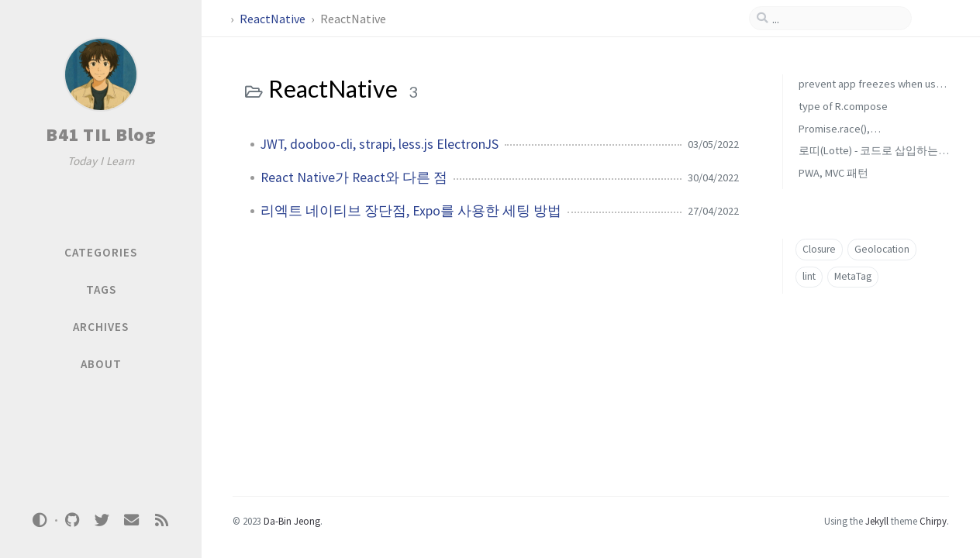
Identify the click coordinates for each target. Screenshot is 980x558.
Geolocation (882, 249)
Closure (819, 249)
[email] (132, 520)
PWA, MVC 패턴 (833, 173)
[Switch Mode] (40, 520)
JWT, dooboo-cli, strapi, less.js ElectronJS (380, 144)
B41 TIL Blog (101, 134)
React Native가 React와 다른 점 (354, 177)
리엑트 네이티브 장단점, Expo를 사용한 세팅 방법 (411, 211)
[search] (837, 19)
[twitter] (102, 520)
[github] (72, 520)
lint (809, 276)
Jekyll (877, 521)
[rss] (161, 520)
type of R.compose (843, 106)
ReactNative (274, 19)
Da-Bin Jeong (292, 521)
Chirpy (933, 521)
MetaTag (853, 276)
